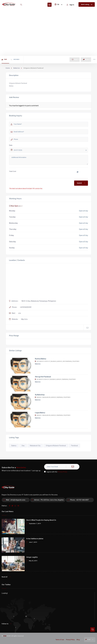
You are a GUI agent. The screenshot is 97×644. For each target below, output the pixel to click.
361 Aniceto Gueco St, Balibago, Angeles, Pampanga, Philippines (55, 379)
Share (86, 60)
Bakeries (17, 68)
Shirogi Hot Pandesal (43, 377)
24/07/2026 (51, 150)
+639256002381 (26, 307)
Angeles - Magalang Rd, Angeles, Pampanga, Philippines (53, 397)
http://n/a (24, 319)
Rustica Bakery (40, 359)
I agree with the (56, 472)
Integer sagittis (32, 557)
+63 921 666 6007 (82, 500)
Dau (23, 446)
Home (8, 68)
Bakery (14, 446)
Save (75, 60)
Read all (6, 577)
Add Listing (87, 4)
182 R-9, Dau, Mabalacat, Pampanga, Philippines (39, 301)
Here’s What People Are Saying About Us (41, 520)
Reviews (15, 60)
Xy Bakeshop (40, 395)
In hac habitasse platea (35, 539)
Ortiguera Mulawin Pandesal (56, 446)
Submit (81, 183)
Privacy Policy (62, 472)
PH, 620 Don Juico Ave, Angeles (52, 500)
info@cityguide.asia (18, 500)
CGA (5, 636)
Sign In (70, 5)
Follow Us (6, 624)
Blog (78, 640)
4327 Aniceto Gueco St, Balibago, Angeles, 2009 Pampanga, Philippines (57, 361)
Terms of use (60, 640)
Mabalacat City (35, 446)
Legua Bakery (40, 413)
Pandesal (74, 446)
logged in (22, 106)
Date (11, 145)
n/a (20, 313)
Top (4, 60)
